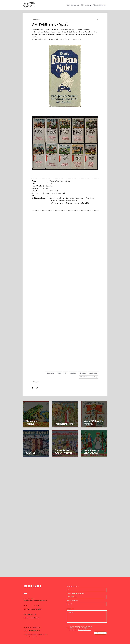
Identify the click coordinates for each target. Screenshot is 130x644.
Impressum (28, 627)
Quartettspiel (93, 373)
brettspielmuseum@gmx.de (32, 618)
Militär (59, 373)
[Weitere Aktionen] (97, 19)
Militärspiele (35, 382)
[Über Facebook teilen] (32, 388)
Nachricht (70, 609)
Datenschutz (37, 627)
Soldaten (73, 373)
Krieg (66, 373)
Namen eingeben (73, 586)
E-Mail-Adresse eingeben (75, 593)
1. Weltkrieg (82, 373)
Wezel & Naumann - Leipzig (89, 377)
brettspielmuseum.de (30, 614)
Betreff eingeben (72, 601)
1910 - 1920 (51, 373)
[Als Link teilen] (37, 388)
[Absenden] (100, 633)
